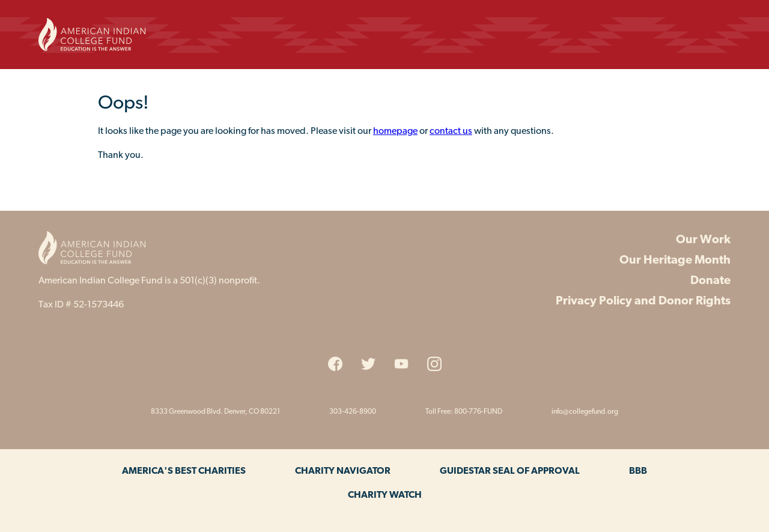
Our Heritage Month (675, 261)
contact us (451, 131)
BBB (638, 471)
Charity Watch (385, 495)
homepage (395, 131)
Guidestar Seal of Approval (510, 471)
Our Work (703, 240)
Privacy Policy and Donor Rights (643, 301)
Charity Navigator (343, 471)
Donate (710, 281)
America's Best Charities (184, 471)
